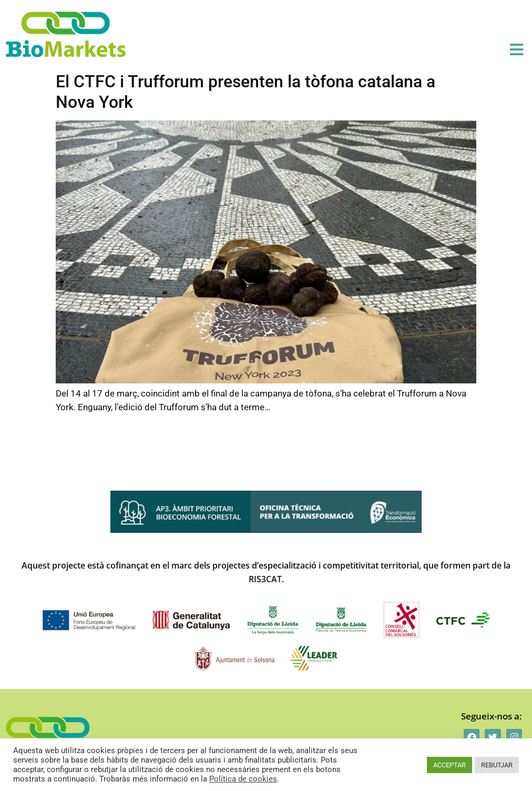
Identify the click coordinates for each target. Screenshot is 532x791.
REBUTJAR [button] (497, 765)
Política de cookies (243, 779)
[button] (517, 50)
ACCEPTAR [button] (449, 765)
